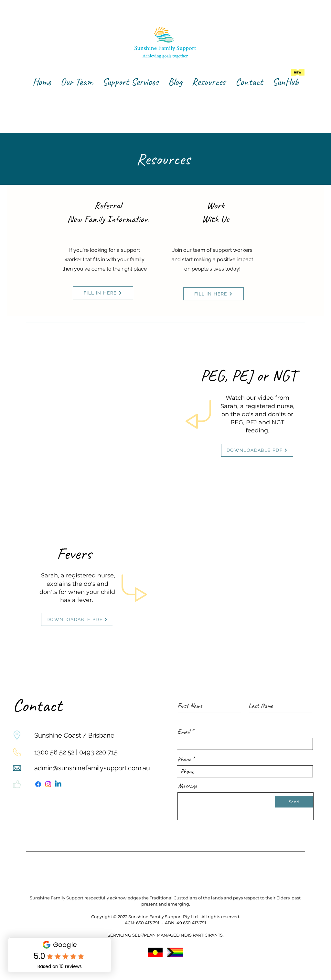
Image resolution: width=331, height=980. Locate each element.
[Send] (294, 802)
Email (184, 732)
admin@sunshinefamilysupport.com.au (92, 768)
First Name (190, 706)
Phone (184, 759)
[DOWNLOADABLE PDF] (257, 450)
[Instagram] (48, 784)
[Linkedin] (58, 784)
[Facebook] (38, 784)
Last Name (261, 706)
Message (188, 786)
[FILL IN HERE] (103, 293)
